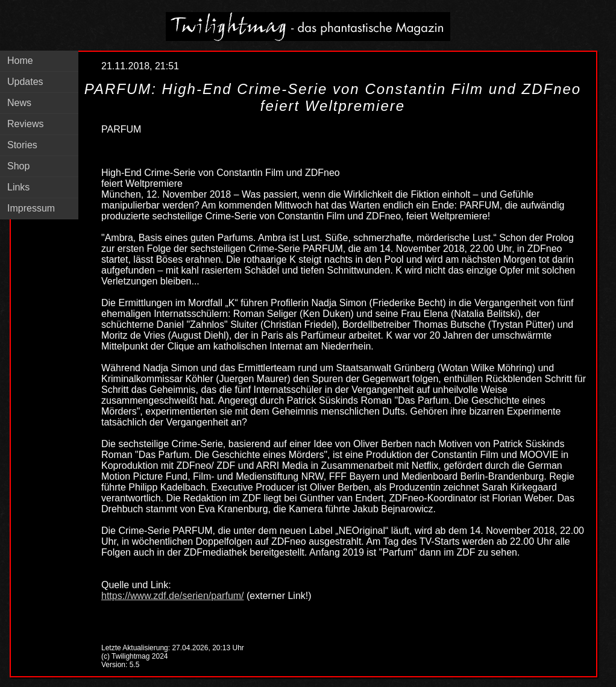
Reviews (25, 124)
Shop (18, 166)
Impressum (31, 208)
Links (18, 187)
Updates (25, 82)
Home (20, 61)
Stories (22, 145)
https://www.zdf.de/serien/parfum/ (173, 596)
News (19, 103)
